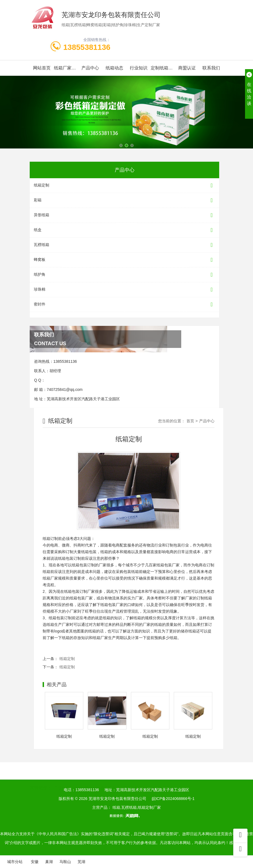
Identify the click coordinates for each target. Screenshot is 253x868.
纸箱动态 (114, 68)
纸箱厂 (83, 782)
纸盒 (124, 230)
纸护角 (124, 275)
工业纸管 (62, 782)
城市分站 (15, 862)
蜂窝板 (124, 260)
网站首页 (42, 68)
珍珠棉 (124, 290)
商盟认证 (187, 68)
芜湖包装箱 (133, 782)
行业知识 (139, 68)
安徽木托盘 (106, 782)
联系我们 (211, 68)
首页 (190, 421)
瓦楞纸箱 (124, 245)
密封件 (124, 305)
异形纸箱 (124, 215)
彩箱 (124, 200)
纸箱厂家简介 (66, 68)
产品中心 (90, 68)
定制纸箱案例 (163, 68)
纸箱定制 (124, 186)
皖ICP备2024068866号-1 (173, 799)
